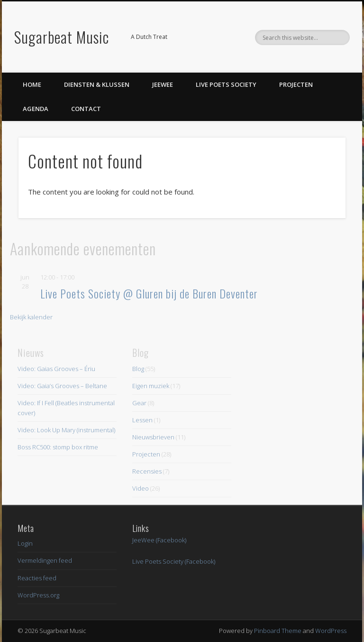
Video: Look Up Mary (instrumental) (66, 430)
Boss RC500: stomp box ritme (58, 447)
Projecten (296, 84)
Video (141, 488)
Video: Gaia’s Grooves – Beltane (62, 386)
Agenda (36, 109)
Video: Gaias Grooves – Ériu (56, 369)
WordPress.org (38, 595)
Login (25, 543)
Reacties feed (37, 578)
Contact (86, 109)
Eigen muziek (151, 386)
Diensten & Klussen (97, 84)
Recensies (147, 471)
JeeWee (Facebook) (159, 540)
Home (32, 84)
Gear (139, 403)
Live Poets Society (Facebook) (174, 561)
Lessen (142, 420)
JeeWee (163, 84)
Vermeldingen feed (45, 560)
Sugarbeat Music (62, 37)
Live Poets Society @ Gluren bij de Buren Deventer (149, 293)
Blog (138, 369)
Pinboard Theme (278, 631)
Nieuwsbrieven (153, 437)
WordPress (331, 631)
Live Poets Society (226, 84)
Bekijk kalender (31, 317)
